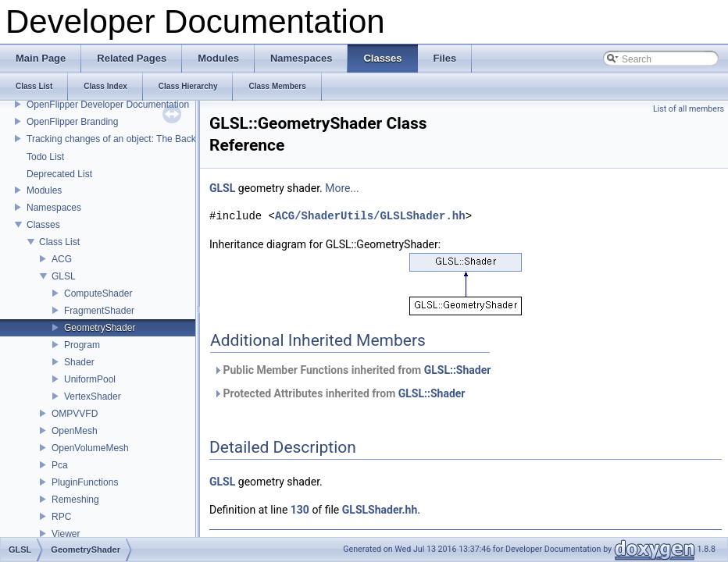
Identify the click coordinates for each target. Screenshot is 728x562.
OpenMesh (75, 431)
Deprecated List (59, 174)
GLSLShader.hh (380, 510)
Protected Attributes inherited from (339, 393)
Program (82, 345)
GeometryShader (100, 328)
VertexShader (93, 397)
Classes (43, 225)
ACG (62, 259)
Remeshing (75, 500)
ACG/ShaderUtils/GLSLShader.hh (370, 216)
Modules (44, 190)
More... (342, 188)
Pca (60, 465)
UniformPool (90, 379)
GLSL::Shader (458, 370)
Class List (59, 242)
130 (300, 510)
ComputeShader (98, 293)
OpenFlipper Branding (72, 122)
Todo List (45, 157)
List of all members (689, 109)
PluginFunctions (85, 482)
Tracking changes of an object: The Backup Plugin (131, 139)
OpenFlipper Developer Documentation (108, 105)
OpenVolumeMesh (90, 448)
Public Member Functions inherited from (352, 370)
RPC (61, 517)
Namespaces (54, 208)
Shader (79, 362)
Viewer (66, 534)
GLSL (64, 276)
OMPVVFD (75, 414)
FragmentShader (99, 311)
